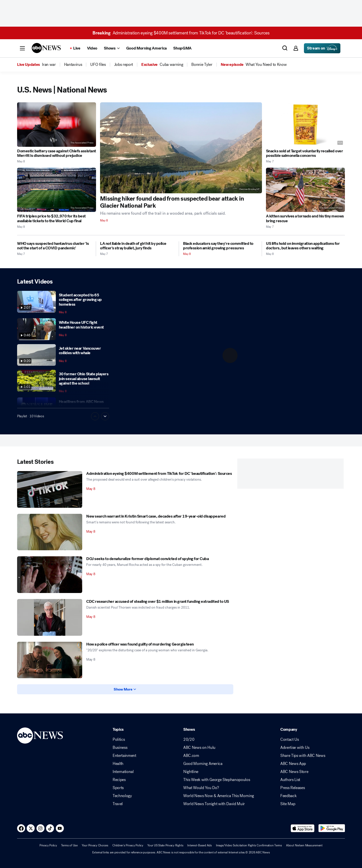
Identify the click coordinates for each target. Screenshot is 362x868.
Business (120, 748)
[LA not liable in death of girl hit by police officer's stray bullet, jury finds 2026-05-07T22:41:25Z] (137, 246)
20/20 (189, 740)
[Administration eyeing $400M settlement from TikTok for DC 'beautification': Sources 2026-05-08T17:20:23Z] (50, 489)
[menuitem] (49, 65)
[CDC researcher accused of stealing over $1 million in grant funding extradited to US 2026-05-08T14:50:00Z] (50, 617)
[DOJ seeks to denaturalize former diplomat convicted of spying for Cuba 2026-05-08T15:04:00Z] (50, 575)
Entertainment (124, 756)
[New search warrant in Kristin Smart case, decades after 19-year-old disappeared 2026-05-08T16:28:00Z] (50, 532)
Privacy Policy (48, 845)
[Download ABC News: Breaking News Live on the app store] (303, 828)
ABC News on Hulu (199, 748)
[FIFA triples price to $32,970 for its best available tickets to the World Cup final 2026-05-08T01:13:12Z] (57, 190)
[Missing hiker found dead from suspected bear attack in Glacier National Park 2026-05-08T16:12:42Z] (181, 148)
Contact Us (290, 740)
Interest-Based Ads (200, 845)
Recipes (119, 780)
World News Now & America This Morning (219, 796)
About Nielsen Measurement (304, 845)
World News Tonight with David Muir (214, 804)
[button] (22, 48)
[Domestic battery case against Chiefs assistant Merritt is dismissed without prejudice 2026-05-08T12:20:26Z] (57, 125)
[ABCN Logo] (46, 48)
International (123, 772)
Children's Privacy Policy (128, 845)
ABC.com (191, 756)
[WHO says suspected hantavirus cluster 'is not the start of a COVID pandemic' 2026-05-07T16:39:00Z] (54, 246)
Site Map (288, 804)
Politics (119, 740)
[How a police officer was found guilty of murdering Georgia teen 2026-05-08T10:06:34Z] (50, 660)
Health (118, 764)
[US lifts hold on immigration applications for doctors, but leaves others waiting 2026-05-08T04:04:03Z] (305, 246)
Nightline (191, 772)
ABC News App (293, 764)
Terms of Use (69, 845)
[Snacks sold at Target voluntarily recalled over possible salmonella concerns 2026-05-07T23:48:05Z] (305, 125)
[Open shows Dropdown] (112, 48)
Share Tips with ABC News (303, 756)
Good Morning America (203, 764)
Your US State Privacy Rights (165, 845)
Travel (118, 804)
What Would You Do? (201, 788)
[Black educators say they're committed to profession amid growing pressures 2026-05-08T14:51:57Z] (220, 246)
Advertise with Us (295, 748)
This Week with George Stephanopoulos (217, 780)
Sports (118, 788)
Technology (122, 796)
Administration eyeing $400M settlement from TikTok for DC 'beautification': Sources (181, 33)
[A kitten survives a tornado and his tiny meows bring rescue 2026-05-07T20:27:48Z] (305, 190)
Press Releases (293, 788)
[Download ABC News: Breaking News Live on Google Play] (332, 828)
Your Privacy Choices (95, 845)
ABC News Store (294, 772)
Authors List (290, 780)
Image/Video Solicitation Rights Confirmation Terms (249, 845)
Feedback (288, 796)
